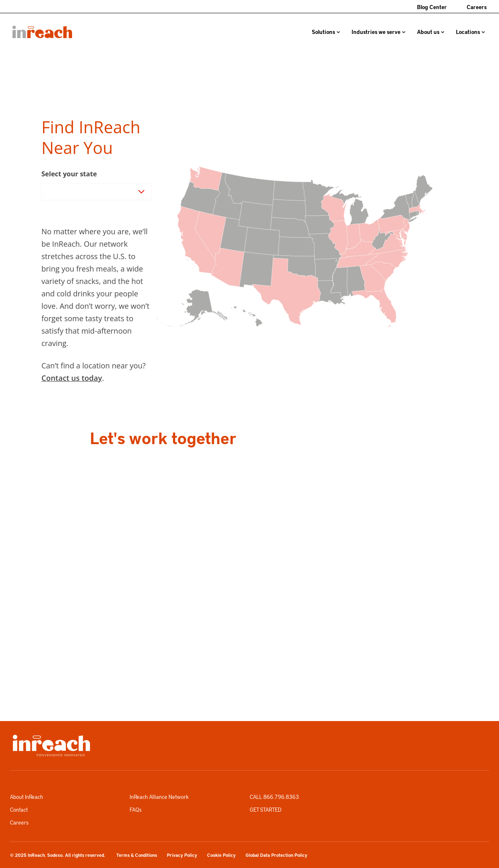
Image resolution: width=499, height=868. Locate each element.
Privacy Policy (182, 855)
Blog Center (432, 7)
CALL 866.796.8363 (274, 797)
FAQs (136, 809)
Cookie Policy (221, 855)
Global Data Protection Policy (276, 855)
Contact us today (72, 378)
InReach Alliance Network (159, 797)
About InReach (27, 797)
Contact (19, 809)
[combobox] (47, 192)
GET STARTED (266, 809)
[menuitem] (42, 32)
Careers (477, 7)
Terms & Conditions (137, 855)
